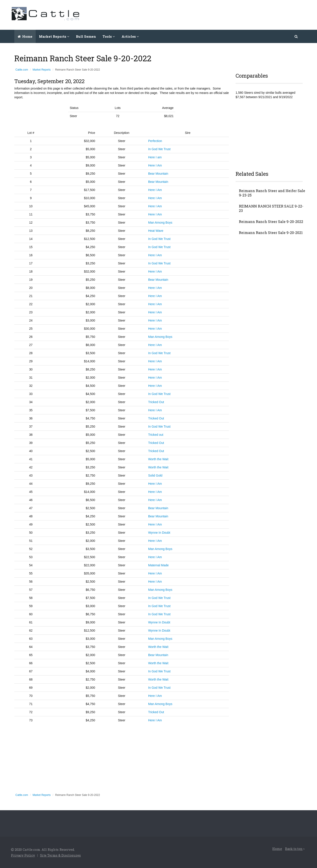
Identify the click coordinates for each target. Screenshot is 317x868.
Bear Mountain (158, 174)
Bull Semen (86, 36)
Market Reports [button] (54, 36)
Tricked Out (156, 402)
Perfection (155, 141)
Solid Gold (155, 475)
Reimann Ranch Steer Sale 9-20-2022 (271, 222)
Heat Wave (156, 231)
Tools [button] (109, 36)
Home (25, 36)
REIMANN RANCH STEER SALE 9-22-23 (271, 208)
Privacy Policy (23, 855)
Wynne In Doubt (159, 533)
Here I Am (155, 165)
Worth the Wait (158, 459)
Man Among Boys (160, 223)
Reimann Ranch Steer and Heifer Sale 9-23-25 (272, 193)
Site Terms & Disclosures (61, 855)
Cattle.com (22, 70)
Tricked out (156, 435)
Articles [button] (130, 36)
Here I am (155, 157)
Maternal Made (158, 565)
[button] (296, 36)
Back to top (295, 849)
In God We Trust (159, 149)
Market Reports (42, 70)
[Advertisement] (226, 14)
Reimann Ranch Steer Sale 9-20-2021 (271, 233)
